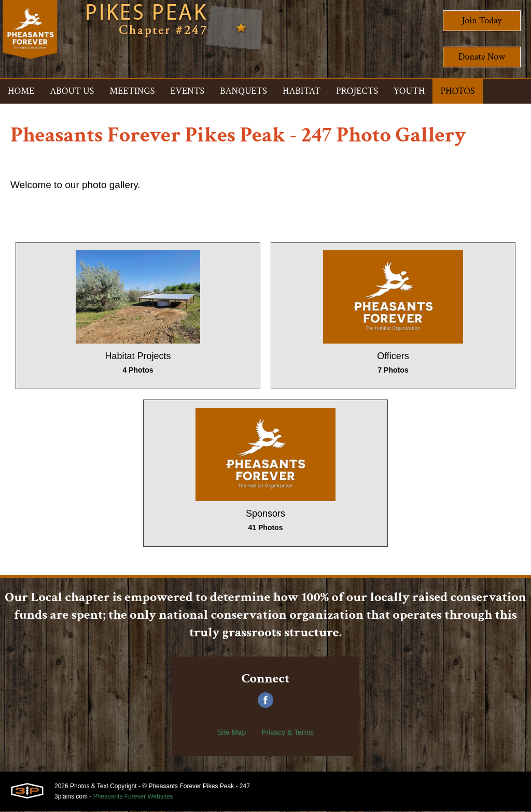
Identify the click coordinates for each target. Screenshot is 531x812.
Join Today (482, 20)
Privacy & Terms (288, 733)
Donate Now (482, 57)
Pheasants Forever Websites (133, 797)
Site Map (232, 733)
